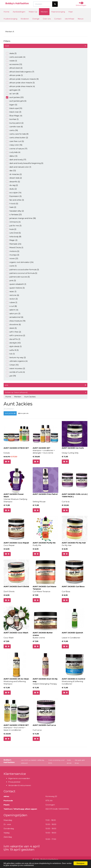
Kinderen (25, 23)
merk (7, 46)
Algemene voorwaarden (19, 778)
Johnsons (13, 222)
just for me (14, 226)
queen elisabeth (16, 284)
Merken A (10, 32)
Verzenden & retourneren (20, 785)
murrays (13, 255)
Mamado (14, 244)
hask (11, 207)
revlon (12, 299)
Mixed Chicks (15, 247)
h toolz (12, 204)
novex (12, 258)
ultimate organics (17, 361)
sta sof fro (13, 339)
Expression (14, 196)
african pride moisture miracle (22, 79)
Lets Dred (13, 233)
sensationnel (15, 317)
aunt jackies (15, 97)
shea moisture (16, 321)
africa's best (14, 68)
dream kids (14, 178)
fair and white (15, 200)
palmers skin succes (18, 277)
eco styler (14, 193)
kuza (11, 229)
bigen (12, 105)
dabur (12, 156)
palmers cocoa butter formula (22, 270)
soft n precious (16, 335)
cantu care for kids (17, 134)
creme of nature (17, 149)
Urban (12, 365)
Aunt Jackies (30, 397)
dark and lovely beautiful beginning (25, 163)
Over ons (47, 23)
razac (11, 291)
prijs (7, 385)
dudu (11, 189)
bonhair (12, 119)
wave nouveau (15, 368)
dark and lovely (16, 160)
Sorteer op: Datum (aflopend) (45, 392)
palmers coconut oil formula (22, 273)
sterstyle (13, 343)
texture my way (16, 357)
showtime (13, 324)
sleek (11, 328)
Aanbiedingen (19, 16)
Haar (71, 16)
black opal (14, 108)
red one (13, 295)
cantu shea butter (17, 138)
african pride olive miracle (20, 83)
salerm (12, 310)
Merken (44, 16)
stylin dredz (14, 346)
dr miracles (14, 174)
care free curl (15, 141)
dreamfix (13, 182)
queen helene (15, 288)
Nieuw (81, 23)
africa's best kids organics (20, 72)
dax (11, 171)
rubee (12, 302)
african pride (14, 75)
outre (11, 266)
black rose (14, 112)
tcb (10, 354)
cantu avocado (16, 57)
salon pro (13, 313)
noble (11, 61)
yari (11, 376)
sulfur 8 (12, 350)
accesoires (14, 64)
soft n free (13, 332)
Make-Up (33, 16)
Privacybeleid (14, 782)
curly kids (13, 152)
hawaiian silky (15, 211)
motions (13, 251)
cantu (12, 130)
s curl (11, 306)
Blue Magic (14, 116)
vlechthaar (70, 23)
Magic (12, 240)
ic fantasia (14, 214)
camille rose (14, 127)
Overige (36, 23)
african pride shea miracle (20, 86)
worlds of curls (15, 372)
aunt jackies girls (16, 101)
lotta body (14, 237)
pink (11, 280)
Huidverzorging (10, 23)
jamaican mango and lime (21, 218)
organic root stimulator (20, 262)
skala (11, 53)
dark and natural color (19, 167)
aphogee (13, 90)
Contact (58, 23)
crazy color (14, 145)
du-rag (12, 185)
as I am (12, 94)
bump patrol (15, 123)
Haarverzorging (58, 16)
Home (6, 16)
